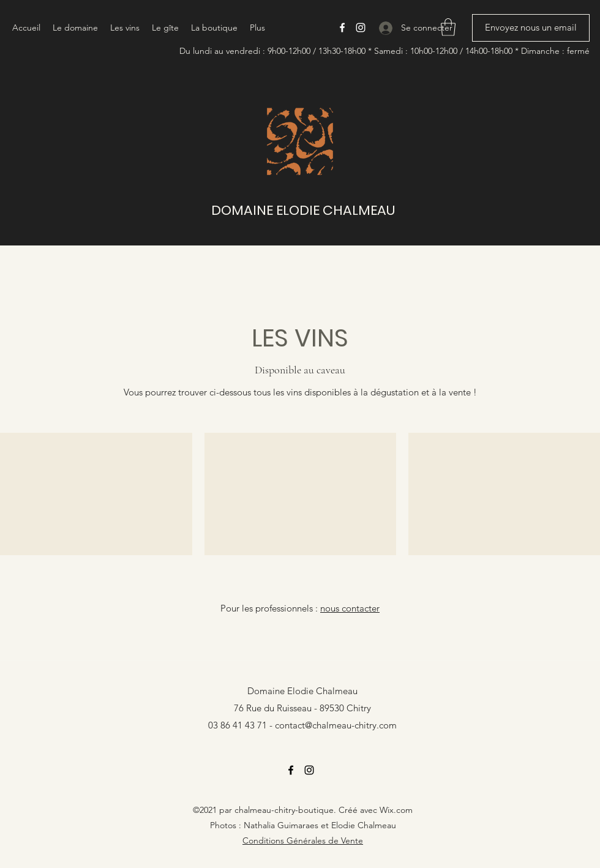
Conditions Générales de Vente (303, 840)
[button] (448, 27)
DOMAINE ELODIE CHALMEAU (303, 210)
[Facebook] (342, 28)
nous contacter (350, 608)
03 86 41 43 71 (238, 725)
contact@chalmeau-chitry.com (336, 725)
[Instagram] (361, 28)
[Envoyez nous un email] (531, 28)
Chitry (359, 708)
